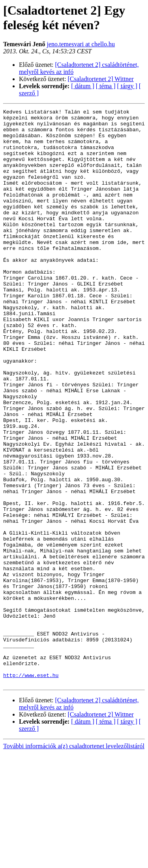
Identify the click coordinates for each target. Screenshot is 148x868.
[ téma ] (106, 86)
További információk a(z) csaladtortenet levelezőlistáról (74, 861)
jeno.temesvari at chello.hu (81, 44)
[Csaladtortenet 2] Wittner (101, 79)
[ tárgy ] (127, 86)
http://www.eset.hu (31, 789)
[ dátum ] (83, 86)
